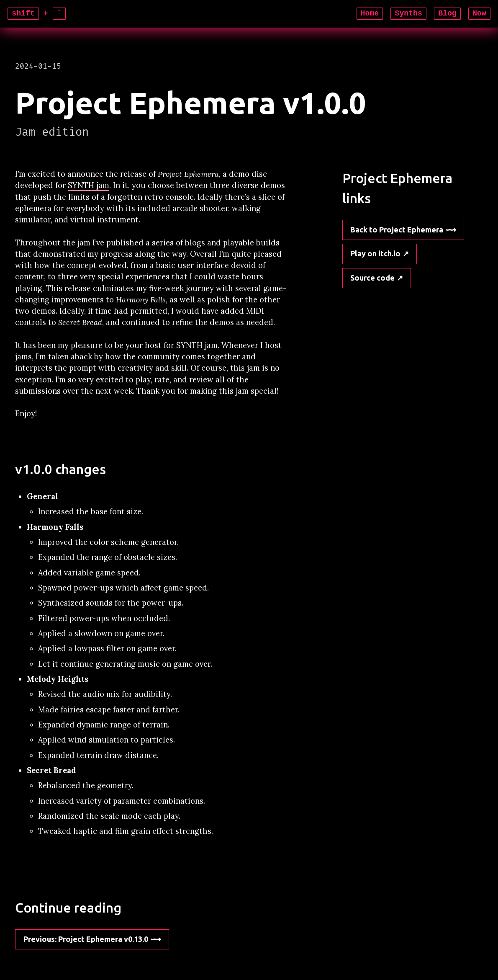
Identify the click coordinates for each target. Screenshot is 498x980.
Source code (372, 278)
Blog (447, 13)
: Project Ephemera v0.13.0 (86, 939)
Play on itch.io (375, 253)
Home (370, 13)
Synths (409, 13)
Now (479, 13)
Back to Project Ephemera (397, 230)
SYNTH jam (89, 185)
